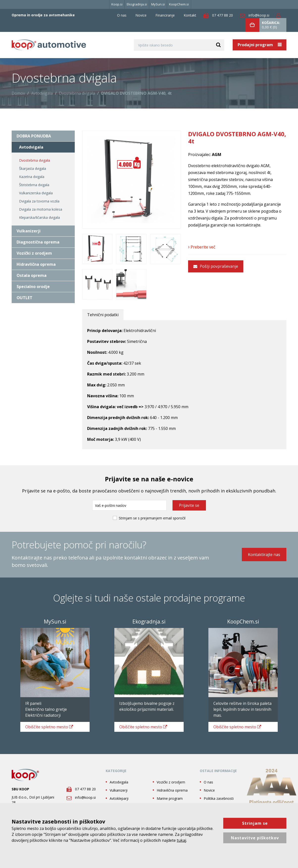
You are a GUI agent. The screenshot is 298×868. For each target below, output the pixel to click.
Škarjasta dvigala (33, 168)
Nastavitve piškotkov (255, 838)
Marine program (170, 798)
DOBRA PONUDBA (34, 136)
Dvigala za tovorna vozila (39, 201)
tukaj (181, 840)
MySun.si (158, 4)
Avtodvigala (42, 93)
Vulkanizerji (29, 231)
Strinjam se (255, 823)
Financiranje (165, 15)
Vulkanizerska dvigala (36, 193)
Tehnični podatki (103, 315)
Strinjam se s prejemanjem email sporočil (152, 518)
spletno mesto (49, 727)
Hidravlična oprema (36, 264)
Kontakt (190, 15)
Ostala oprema (32, 275)
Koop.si (117, 4)
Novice (141, 15)
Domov (18, 93)
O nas (122, 15)
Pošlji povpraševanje (216, 266)
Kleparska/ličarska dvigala (39, 217)
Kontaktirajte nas (264, 555)
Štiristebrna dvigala (34, 185)
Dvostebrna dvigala (77, 93)
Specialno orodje (33, 287)
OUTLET (25, 298)
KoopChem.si (179, 4)
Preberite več (202, 247)
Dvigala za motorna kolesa (41, 209)
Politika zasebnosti (219, 798)
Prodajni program (256, 45)
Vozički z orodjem (34, 253)
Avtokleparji (119, 798)
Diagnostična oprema (38, 242)
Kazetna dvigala (32, 177)
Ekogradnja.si (137, 4)
